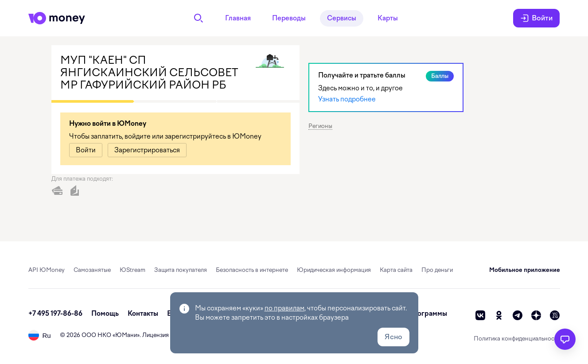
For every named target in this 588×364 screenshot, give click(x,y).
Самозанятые (92, 270)
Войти (536, 18)
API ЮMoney (47, 270)
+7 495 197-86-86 (55, 314)
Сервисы (342, 18)
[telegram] (518, 315)
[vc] (555, 315)
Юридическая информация (334, 270)
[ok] (499, 315)
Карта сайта (396, 270)
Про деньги (437, 270)
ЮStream (132, 270)
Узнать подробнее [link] (347, 99)
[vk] (480, 315)
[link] (86, 150)
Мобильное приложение (525, 270)
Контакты (143, 314)
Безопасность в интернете (252, 270)
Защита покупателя (181, 270)
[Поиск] (199, 18)
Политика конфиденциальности (517, 339)
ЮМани (126, 335)
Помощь (105, 314)
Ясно (393, 337)
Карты (388, 18)
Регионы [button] (320, 126)
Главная (238, 18)
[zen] (536, 315)
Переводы (289, 18)
